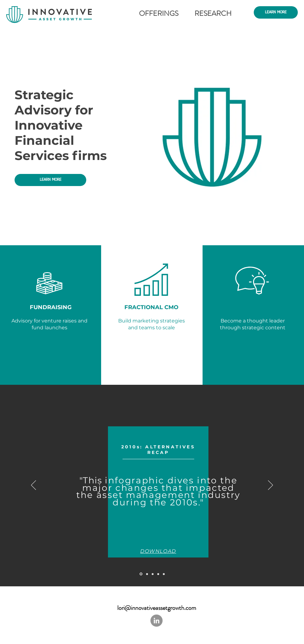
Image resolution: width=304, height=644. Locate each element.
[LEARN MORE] (276, 12)
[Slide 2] (158, 574)
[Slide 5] (141, 574)
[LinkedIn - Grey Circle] (156, 621)
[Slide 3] (164, 574)
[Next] (270, 486)
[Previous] (34, 486)
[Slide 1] (153, 574)
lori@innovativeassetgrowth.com (157, 608)
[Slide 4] (147, 574)
